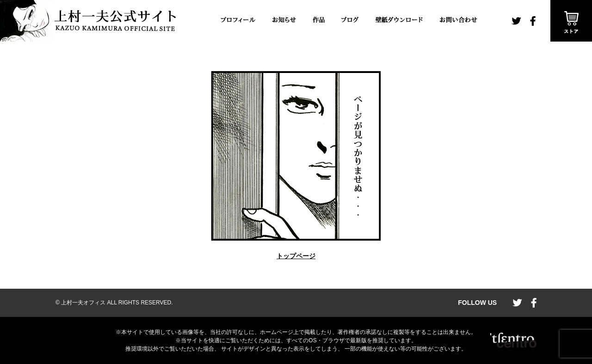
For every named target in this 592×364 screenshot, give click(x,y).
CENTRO (513, 340)
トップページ (296, 256)
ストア (571, 21)
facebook (533, 21)
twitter (516, 21)
